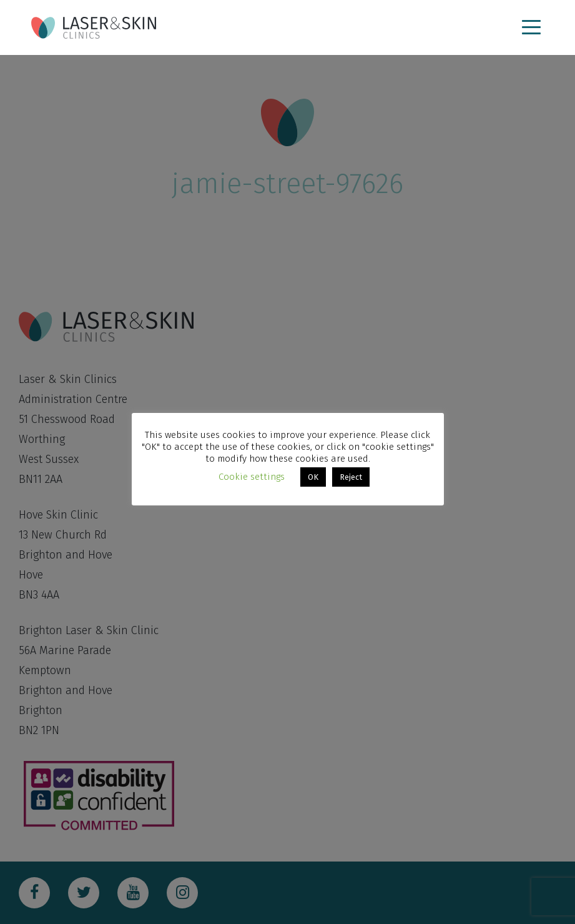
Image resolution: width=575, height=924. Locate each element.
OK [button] (313, 477)
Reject (351, 477)
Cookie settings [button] (252, 477)
